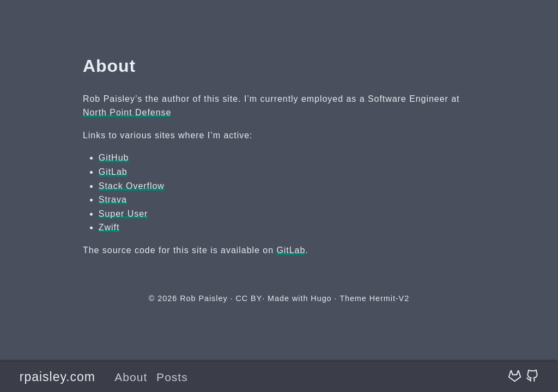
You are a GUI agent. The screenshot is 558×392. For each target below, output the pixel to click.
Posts (172, 377)
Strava (113, 200)
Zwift (109, 227)
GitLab (113, 172)
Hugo (321, 298)
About (131, 377)
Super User (123, 214)
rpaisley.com (57, 377)
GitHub (114, 158)
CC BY (249, 298)
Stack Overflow (132, 186)
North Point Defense (127, 112)
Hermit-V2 (389, 298)
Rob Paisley (204, 298)
